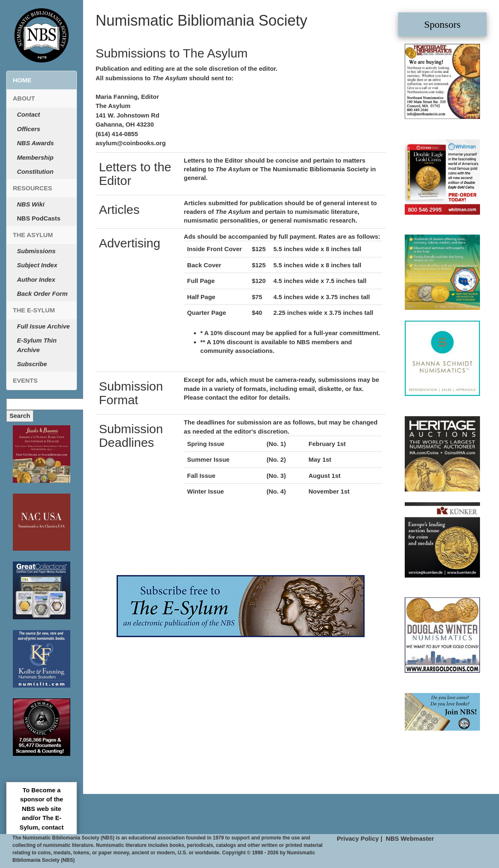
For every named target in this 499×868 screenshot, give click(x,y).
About (24, 98)
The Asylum (33, 235)
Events (25, 380)
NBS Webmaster (410, 838)
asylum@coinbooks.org (131, 143)
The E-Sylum (34, 310)
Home (22, 80)
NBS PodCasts (39, 218)
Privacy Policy (358, 838)
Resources (32, 188)
